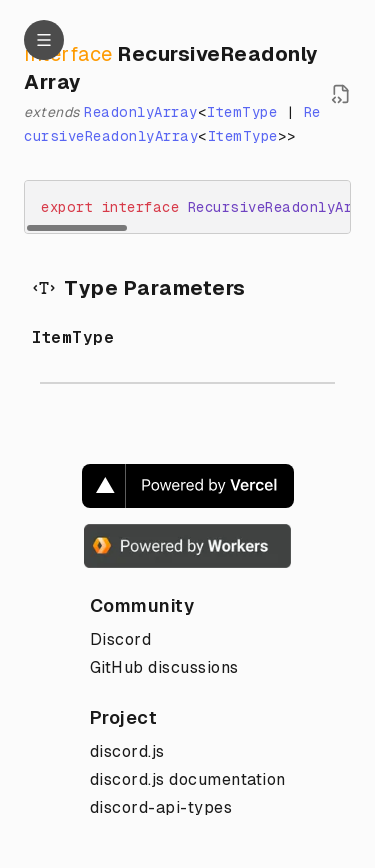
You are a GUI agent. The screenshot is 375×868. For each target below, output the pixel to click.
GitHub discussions (164, 667)
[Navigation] (44, 40)
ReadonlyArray (141, 112)
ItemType (242, 112)
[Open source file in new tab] (341, 94)
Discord (121, 639)
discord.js (127, 751)
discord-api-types (161, 807)
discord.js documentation (188, 779)
